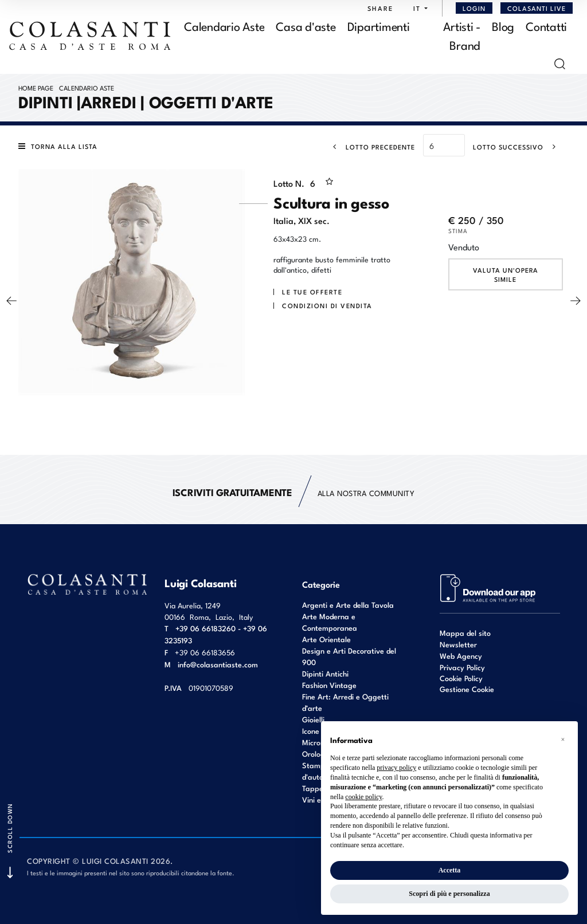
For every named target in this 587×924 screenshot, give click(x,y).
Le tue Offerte (312, 292)
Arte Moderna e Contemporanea (330, 622)
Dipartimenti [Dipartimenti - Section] (379, 25)
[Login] (474, 8)
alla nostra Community (294, 492)
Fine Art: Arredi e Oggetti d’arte (345, 702)
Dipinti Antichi (325, 673)
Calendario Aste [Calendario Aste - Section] (224, 25)
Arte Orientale (326, 639)
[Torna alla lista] (61, 146)
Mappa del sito (465, 633)
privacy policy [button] (396, 768)
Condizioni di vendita (327, 305)
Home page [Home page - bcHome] (36, 88)
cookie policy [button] (363, 797)
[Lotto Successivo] (518, 147)
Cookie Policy (461, 678)
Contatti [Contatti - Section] (546, 25)
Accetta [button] (450, 870)
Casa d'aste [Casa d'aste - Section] (306, 25)
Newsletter (458, 644)
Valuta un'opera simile (506, 274)
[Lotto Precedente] (371, 147)
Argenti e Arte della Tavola (348, 605)
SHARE (380, 8)
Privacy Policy (462, 667)
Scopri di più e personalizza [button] (449, 894)
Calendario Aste (87, 88)
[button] (418, 8)
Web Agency (461, 656)
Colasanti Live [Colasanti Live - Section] (537, 8)
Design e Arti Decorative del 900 (349, 656)
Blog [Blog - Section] (503, 25)
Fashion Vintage (329, 685)
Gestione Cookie (467, 689)
